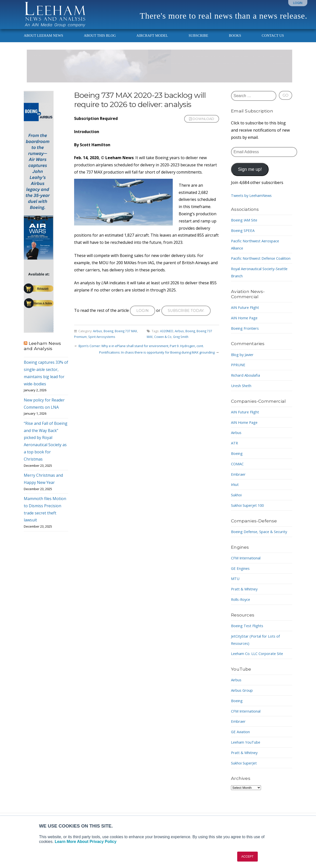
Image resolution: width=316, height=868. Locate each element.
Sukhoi (237, 508)
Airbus (98, 338)
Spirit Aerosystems (103, 343)
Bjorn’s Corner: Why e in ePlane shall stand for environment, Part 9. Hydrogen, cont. (147, 352)
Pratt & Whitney (246, 609)
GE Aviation (242, 752)
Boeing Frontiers (247, 341)
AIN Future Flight (247, 320)
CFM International (248, 578)
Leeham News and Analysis (42, 352)
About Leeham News (43, 41)
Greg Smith (183, 343)
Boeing (109, 338)
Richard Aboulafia (247, 388)
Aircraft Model (152, 41)
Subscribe (198, 41)
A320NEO (167, 338)
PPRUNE (239, 378)
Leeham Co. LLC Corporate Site (260, 674)
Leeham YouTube (247, 762)
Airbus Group (244, 710)
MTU (236, 599)
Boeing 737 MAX (128, 338)
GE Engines (241, 588)
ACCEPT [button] (247, 857)
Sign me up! (250, 175)
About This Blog (100, 41)
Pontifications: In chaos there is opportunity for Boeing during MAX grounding (151, 359)
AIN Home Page (246, 331)
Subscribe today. (189, 317)
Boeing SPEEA (244, 236)
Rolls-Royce (242, 619)
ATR (235, 456)
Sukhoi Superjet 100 (250, 518)
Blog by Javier (244, 367)
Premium (81, 343)
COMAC (238, 477)
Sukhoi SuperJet (246, 783)
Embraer (239, 487)
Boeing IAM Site (246, 226)
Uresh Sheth (243, 398)
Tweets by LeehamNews (254, 201)
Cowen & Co (164, 343)
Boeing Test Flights (249, 646)
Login (298, 3)
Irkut (236, 497)
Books (235, 41)
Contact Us (273, 41)
